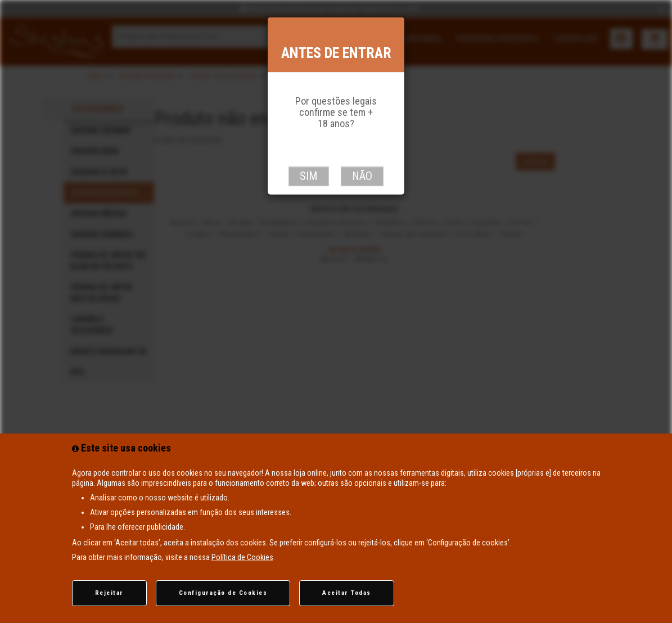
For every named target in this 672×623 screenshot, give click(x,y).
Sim (309, 176)
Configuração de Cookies (223, 593)
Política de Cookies (242, 557)
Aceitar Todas (347, 593)
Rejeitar (109, 593)
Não (362, 176)
